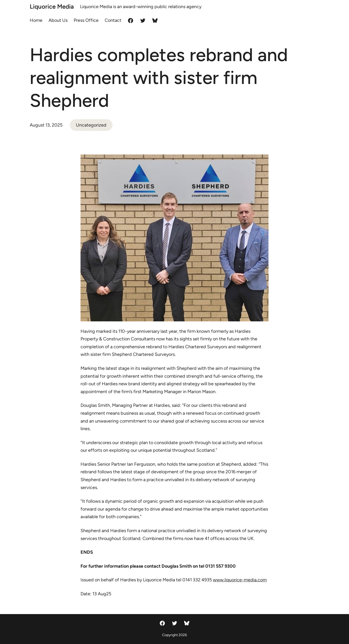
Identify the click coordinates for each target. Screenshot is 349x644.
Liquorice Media (52, 6)
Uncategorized (91, 125)
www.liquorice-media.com (240, 580)
